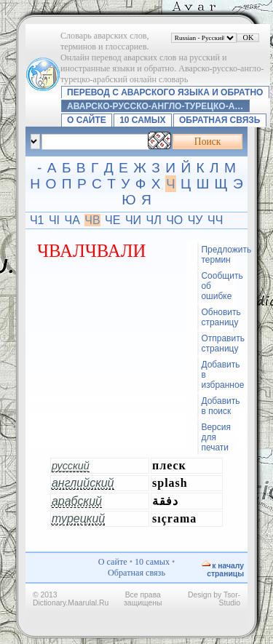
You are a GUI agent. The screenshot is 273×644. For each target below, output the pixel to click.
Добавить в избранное (218, 375)
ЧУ (195, 220)
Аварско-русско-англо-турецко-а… (155, 106)
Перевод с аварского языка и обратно (165, 92)
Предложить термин (218, 255)
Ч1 (37, 220)
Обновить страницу (218, 317)
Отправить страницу (218, 343)
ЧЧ (215, 220)
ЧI (54, 220)
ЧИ (133, 220)
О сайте (87, 120)
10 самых (142, 120)
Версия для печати (216, 437)
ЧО (174, 220)
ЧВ (92, 220)
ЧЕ (112, 220)
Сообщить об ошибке (218, 286)
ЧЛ (154, 220)
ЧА (72, 220)
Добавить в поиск (218, 406)
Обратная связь (219, 120)
